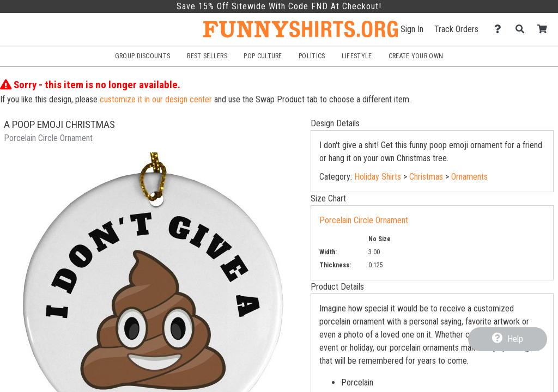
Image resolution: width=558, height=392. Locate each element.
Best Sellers (207, 56)
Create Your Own (416, 56)
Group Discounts (142, 56)
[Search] (523, 29)
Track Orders (456, 29)
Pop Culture (263, 56)
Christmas (426, 177)
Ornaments (469, 177)
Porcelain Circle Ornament (364, 220)
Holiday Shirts (378, 177)
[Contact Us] (501, 29)
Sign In (412, 29)
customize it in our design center (156, 99)
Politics (312, 56)
